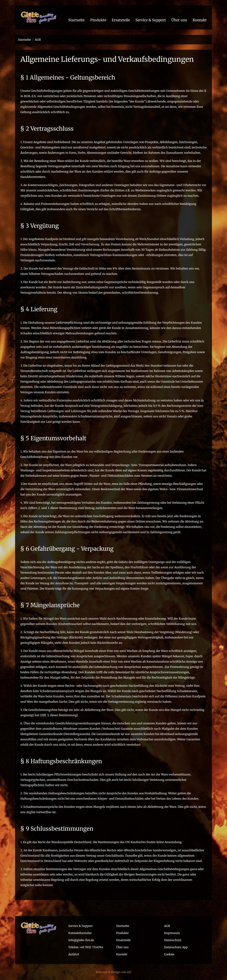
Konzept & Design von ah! (114, 972)
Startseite (24, 40)
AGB (38, 40)
